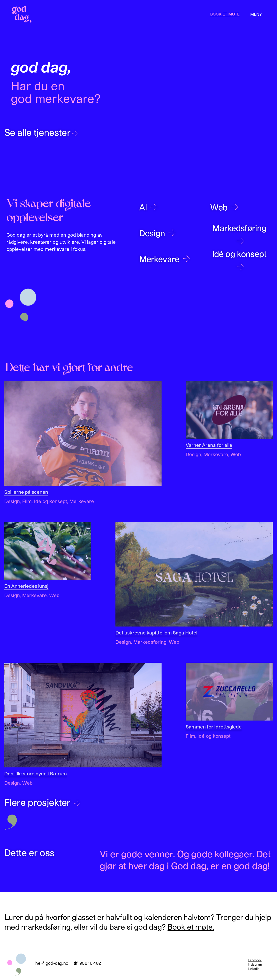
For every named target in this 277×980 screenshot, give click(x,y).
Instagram (255, 964)
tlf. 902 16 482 (87, 963)
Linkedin (254, 969)
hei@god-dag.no (52, 963)
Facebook (255, 960)
